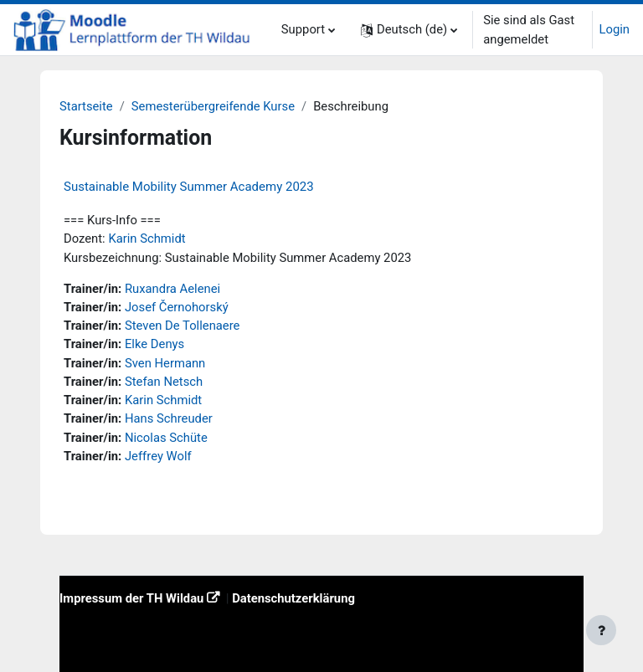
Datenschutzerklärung (293, 598)
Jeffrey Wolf (158, 456)
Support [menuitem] (303, 29)
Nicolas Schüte (166, 438)
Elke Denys (154, 344)
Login (615, 29)
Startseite (86, 106)
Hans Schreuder (169, 418)
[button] (409, 30)
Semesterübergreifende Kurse (213, 106)
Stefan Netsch (164, 382)
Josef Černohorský (177, 307)
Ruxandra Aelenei (172, 289)
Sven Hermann (165, 363)
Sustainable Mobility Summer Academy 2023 (189, 187)
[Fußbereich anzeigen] (601, 630)
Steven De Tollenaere (182, 326)
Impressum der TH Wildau (131, 598)
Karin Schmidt (147, 239)
